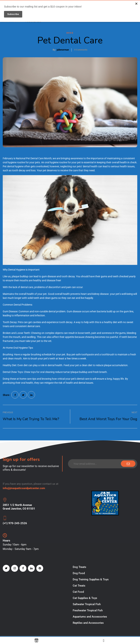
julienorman (63, 50)
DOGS (70, 33)
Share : (7, 395)
